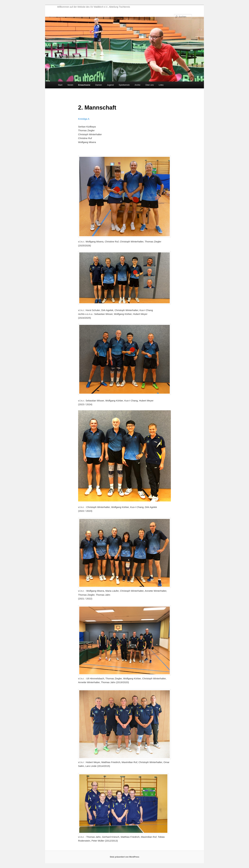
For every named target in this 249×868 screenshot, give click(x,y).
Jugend (110, 85)
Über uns (150, 85)
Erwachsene (84, 85)
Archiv (138, 85)
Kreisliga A (84, 119)
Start (60, 85)
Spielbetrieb (124, 85)
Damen (99, 85)
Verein (70, 85)
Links (161, 85)
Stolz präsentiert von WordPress (124, 857)
